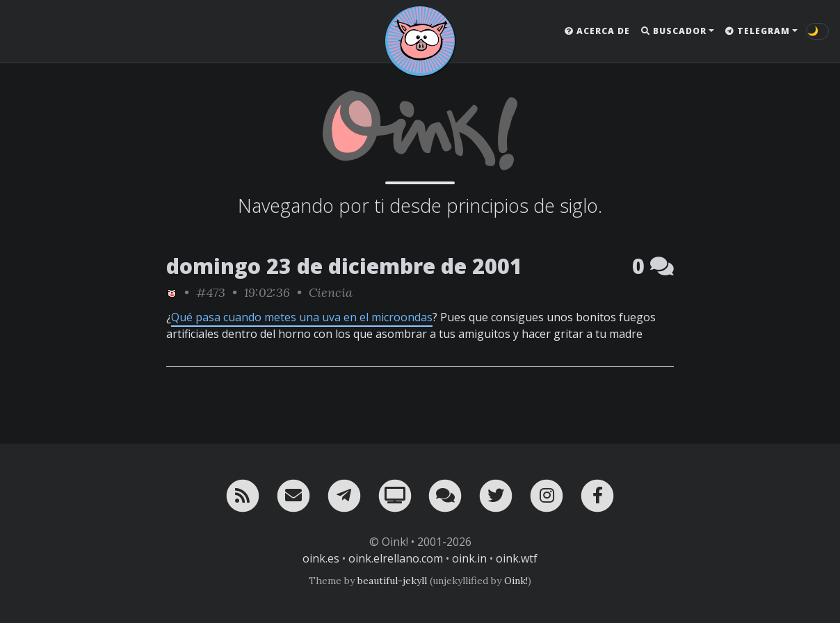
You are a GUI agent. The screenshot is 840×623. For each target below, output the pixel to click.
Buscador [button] (674, 31)
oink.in (469, 558)
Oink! (516, 581)
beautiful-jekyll (392, 581)
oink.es (321, 558)
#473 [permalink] (211, 292)
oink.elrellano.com (396, 558)
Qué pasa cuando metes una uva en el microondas (302, 317)
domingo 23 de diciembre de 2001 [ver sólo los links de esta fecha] (344, 266)
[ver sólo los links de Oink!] (172, 292)
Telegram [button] (758, 31)
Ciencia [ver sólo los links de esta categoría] (331, 292)
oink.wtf (517, 558)
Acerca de (597, 31)
